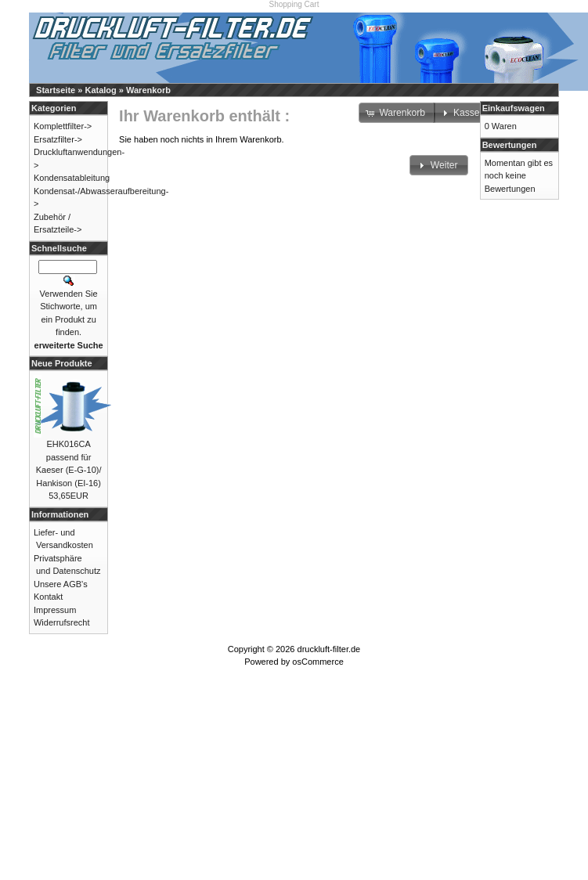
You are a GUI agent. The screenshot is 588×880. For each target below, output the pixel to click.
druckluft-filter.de (329, 649)
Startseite (56, 90)
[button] (438, 165)
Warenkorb (148, 90)
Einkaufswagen (514, 108)
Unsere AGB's (61, 584)
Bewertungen (510, 145)
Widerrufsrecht (62, 622)
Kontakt (48, 597)
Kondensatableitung (72, 178)
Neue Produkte (62, 363)
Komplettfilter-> (63, 126)
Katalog (100, 90)
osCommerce (317, 662)
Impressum (55, 610)
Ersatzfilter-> (58, 139)
